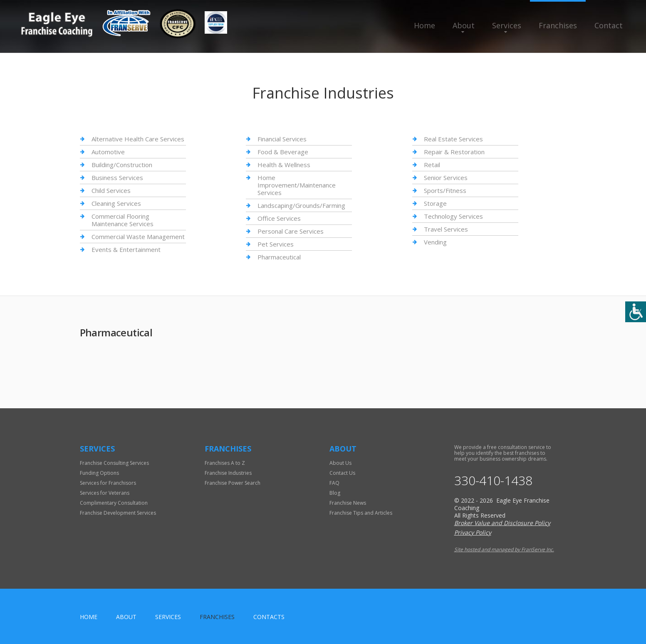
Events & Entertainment (126, 249)
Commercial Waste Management (138, 237)
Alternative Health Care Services (138, 139)
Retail (432, 165)
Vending (435, 242)
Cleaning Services (116, 203)
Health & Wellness (284, 165)
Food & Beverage (283, 152)
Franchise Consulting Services (114, 463)
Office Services (279, 218)
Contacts (269, 617)
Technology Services (453, 216)
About (464, 25)
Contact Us (342, 473)
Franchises (558, 25)
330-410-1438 (493, 481)
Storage (435, 203)
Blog (335, 493)
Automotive (108, 152)
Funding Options (99, 473)
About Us (340, 463)
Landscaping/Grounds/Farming (301, 205)
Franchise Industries (228, 473)
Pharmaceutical (279, 257)
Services (507, 25)
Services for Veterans (105, 493)
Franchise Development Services (118, 513)
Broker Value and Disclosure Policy (502, 523)
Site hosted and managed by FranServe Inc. (504, 549)
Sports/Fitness (445, 190)
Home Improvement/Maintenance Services (297, 185)
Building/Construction (122, 165)
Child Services (111, 190)
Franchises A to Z (225, 463)
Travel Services (446, 229)
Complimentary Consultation (114, 503)
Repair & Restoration (454, 152)
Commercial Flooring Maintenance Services (123, 220)
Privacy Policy (473, 532)
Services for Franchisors (108, 483)
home (89, 617)
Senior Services (446, 178)
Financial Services (282, 139)
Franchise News (348, 503)
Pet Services (276, 244)
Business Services (117, 178)
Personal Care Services (291, 231)
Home (424, 25)
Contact (609, 25)
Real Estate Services (453, 139)
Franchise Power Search (233, 483)
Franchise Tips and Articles (361, 513)
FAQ (334, 483)
